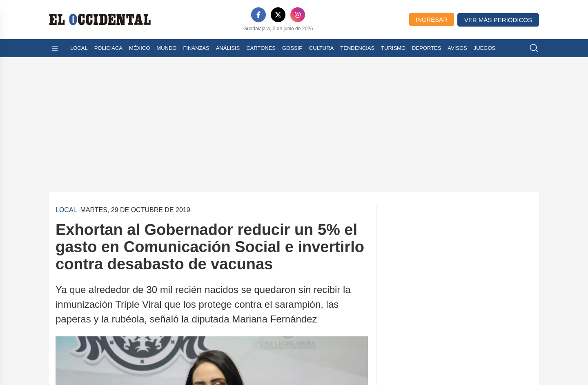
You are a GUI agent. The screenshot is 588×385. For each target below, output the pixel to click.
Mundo (166, 48)
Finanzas (196, 48)
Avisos (457, 48)
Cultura (321, 48)
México (139, 48)
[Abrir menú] (55, 48)
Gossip (292, 48)
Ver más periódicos (498, 20)
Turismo (393, 48)
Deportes (427, 48)
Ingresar (432, 19)
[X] (278, 15)
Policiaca (108, 48)
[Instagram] (298, 15)
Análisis (228, 48)
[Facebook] (258, 15)
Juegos (484, 48)
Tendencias (357, 48)
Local (79, 48)
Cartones (261, 48)
